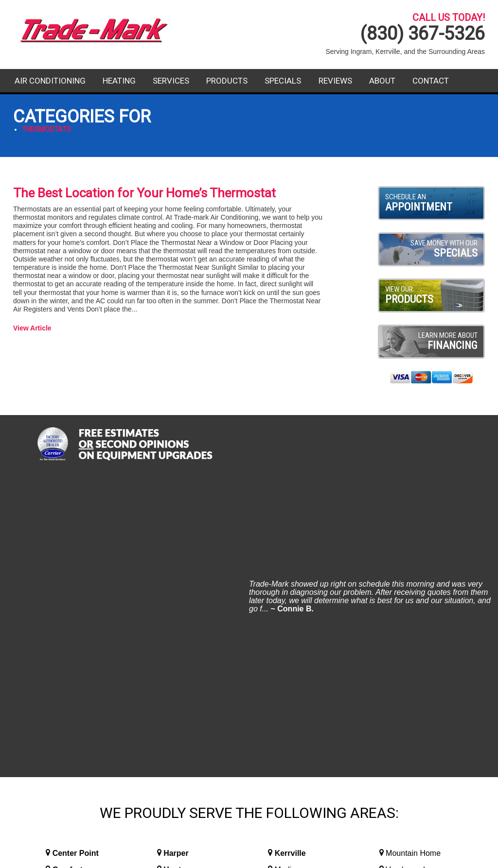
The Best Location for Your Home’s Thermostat (144, 193)
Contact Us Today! (411, 735)
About (382, 81)
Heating (119, 81)
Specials (283, 81)
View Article (32, 328)
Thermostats (46, 129)
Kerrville (290, 557)
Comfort (68, 574)
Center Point (76, 557)
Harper (176, 557)
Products (227, 81)
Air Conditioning (50, 81)
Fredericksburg (81, 590)
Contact (431, 81)
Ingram (176, 590)
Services (171, 81)
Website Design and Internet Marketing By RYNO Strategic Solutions (249, 856)
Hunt (172, 574)
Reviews (335, 81)
